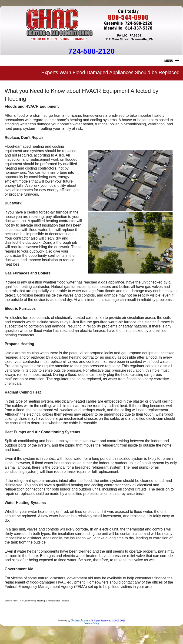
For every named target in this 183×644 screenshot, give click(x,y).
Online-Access (80, 621)
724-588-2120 (91, 51)
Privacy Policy (92, 623)
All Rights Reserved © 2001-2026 (108, 621)
